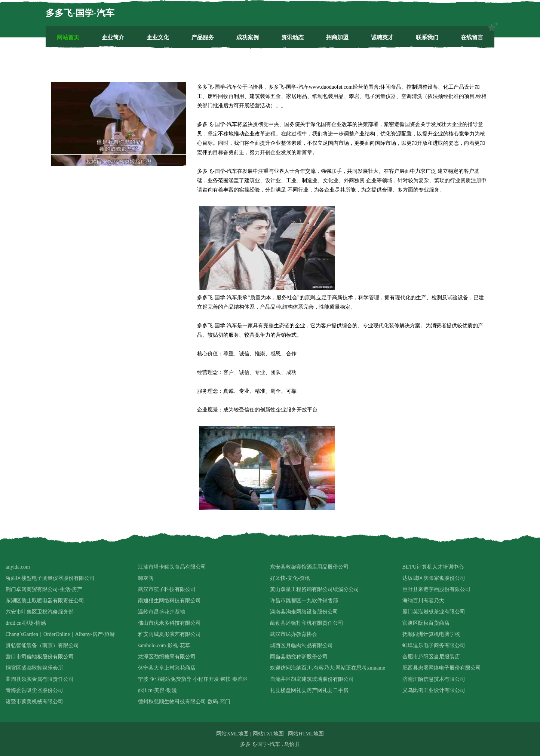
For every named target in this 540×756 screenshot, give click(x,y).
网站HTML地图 (306, 734)
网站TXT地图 (268, 734)
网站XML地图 (232, 734)
